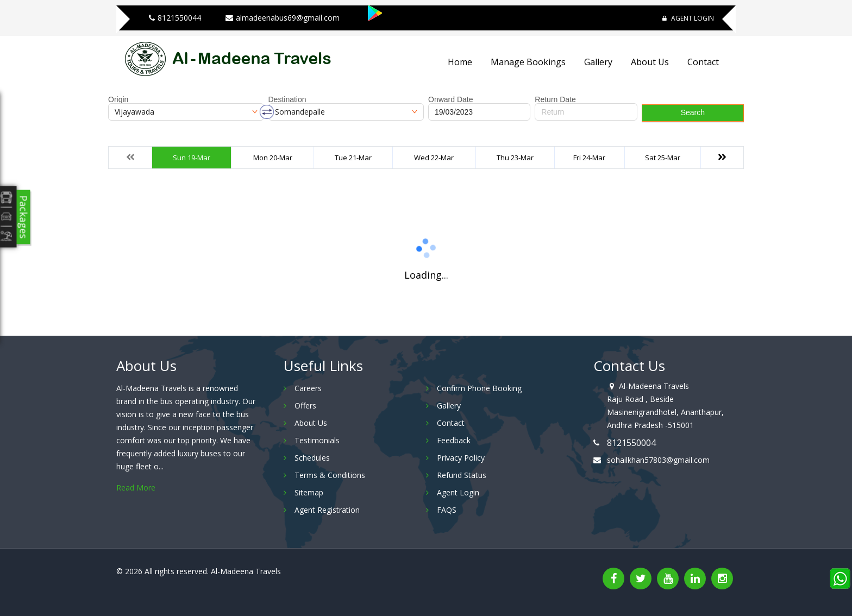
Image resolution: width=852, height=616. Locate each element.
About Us (650, 62)
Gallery (598, 62)
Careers (308, 388)
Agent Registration (327, 510)
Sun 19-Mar (192, 158)
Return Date (555, 99)
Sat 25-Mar (663, 158)
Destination (287, 99)
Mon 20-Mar (273, 158)
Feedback (454, 440)
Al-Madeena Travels (246, 571)
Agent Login (688, 18)
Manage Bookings (528, 62)
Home (460, 62)
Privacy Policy (461, 458)
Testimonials (317, 440)
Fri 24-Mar (589, 158)
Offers (305, 406)
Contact (703, 62)
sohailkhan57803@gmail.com (658, 460)
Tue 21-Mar (353, 158)
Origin (118, 99)
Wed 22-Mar (434, 158)
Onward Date (450, 99)
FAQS (447, 510)
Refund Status (462, 475)
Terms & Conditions (330, 475)
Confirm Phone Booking (479, 388)
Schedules (312, 458)
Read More (136, 488)
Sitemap (309, 492)
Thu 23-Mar (515, 158)
